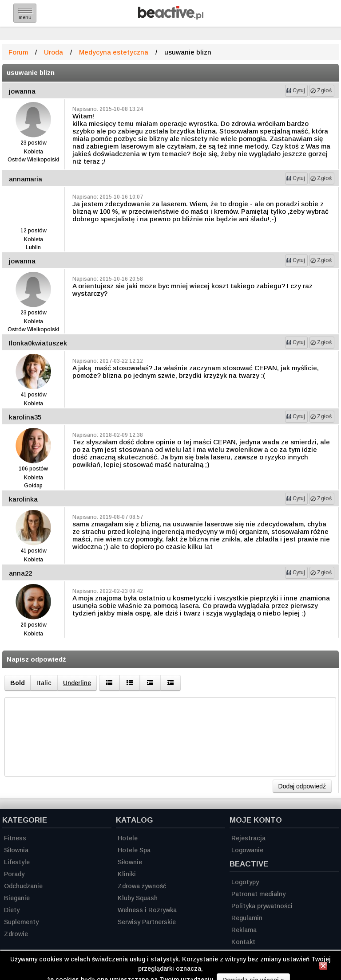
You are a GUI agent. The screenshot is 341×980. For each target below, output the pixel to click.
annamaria (26, 179)
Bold (18, 683)
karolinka (23, 499)
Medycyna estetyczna (114, 52)
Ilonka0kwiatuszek (38, 343)
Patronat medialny (258, 894)
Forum (18, 52)
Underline (77, 683)
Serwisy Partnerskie (147, 922)
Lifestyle (17, 862)
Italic (44, 683)
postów (37, 143)
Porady (14, 874)
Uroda (54, 52)
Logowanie (247, 850)
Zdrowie (16, 934)
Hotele (128, 838)
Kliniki (127, 874)
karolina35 (25, 417)
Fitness (15, 838)
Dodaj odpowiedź (302, 786)
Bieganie (17, 898)
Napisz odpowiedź (36, 659)
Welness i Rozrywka (147, 910)
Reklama (244, 930)
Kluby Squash (138, 898)
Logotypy (245, 882)
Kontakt (243, 942)
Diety (12, 910)
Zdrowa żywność (142, 886)
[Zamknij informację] (323, 967)
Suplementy (21, 922)
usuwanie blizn (31, 73)
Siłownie (130, 862)
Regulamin (247, 918)
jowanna (22, 91)
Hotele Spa (134, 850)
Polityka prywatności (262, 906)
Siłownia (16, 850)
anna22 (20, 573)
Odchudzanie (23, 886)
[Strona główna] (171, 17)
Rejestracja (248, 838)
